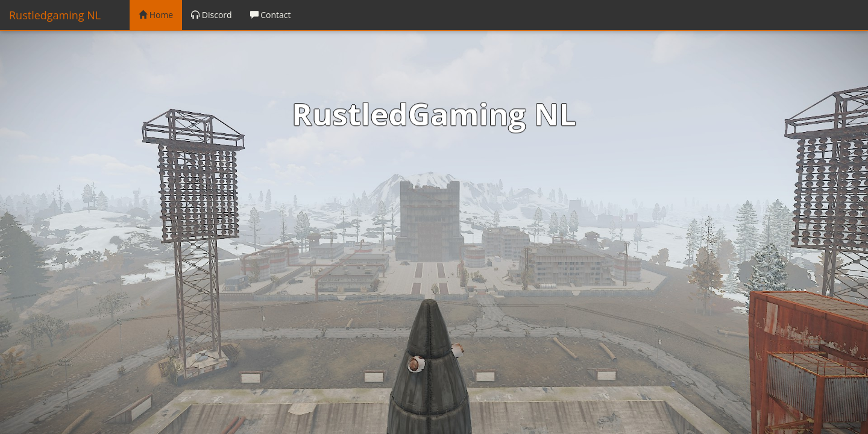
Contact (271, 15)
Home (156, 15)
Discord (211, 15)
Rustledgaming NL (55, 15)
